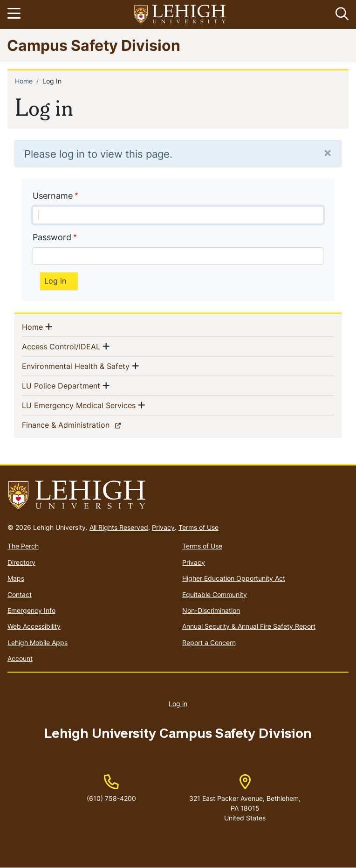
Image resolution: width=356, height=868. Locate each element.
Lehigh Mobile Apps (38, 642)
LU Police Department (61, 385)
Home (24, 81)
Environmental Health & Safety (76, 366)
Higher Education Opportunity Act (234, 578)
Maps (16, 578)
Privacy (163, 527)
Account (20, 658)
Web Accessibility (34, 626)
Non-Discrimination (211, 610)
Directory (21, 562)
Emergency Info (31, 610)
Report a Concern (209, 642)
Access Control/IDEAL (61, 346)
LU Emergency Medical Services (79, 405)
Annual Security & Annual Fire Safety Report (249, 626)
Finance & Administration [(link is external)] (82, 424)
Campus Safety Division (94, 45)
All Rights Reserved (119, 527)
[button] (340, 14)
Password (52, 237)
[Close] (328, 152)
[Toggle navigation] (15, 14)
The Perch (23, 546)
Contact (20, 594)
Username (53, 196)
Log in (178, 704)
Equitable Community (215, 594)
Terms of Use (199, 527)
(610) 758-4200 (111, 798)
